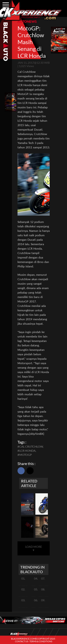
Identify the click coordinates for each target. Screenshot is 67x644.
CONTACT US (22, 641)
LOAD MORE (33, 548)
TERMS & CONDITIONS (41, 641)
